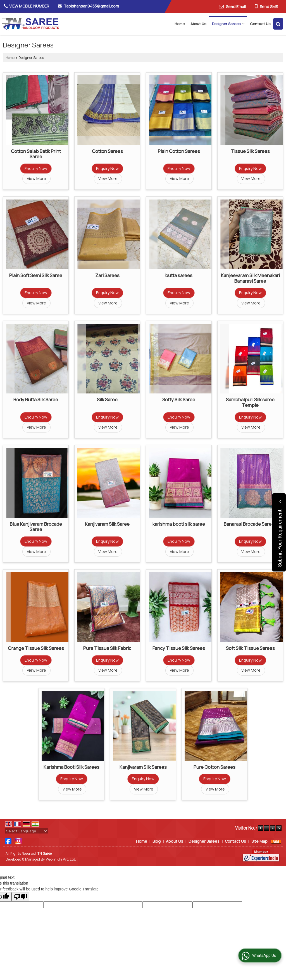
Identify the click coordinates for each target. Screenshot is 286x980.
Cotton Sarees (107, 151)
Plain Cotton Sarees (179, 151)
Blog (157, 841)
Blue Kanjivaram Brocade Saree (36, 527)
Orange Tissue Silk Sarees (36, 648)
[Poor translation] (20, 897)
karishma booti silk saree (179, 524)
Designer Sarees (228, 24)
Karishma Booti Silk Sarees (71, 767)
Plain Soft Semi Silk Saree (36, 275)
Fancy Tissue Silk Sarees (179, 648)
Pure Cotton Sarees (214, 767)
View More (36, 178)
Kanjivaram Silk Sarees (143, 767)
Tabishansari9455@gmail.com (91, 6)
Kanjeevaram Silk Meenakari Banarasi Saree (250, 278)
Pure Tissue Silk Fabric (107, 648)
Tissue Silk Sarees (250, 151)
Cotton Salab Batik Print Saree (36, 154)
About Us (198, 24)
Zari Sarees (107, 275)
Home (180, 24)
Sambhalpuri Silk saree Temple (250, 402)
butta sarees (179, 275)
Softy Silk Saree (179, 399)
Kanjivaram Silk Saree (107, 524)
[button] (29, 6)
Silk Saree (107, 399)
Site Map (259, 841)
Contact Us (260, 24)
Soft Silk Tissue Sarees (250, 648)
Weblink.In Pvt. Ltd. (61, 859)
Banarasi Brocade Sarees (250, 524)
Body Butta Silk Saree (36, 399)
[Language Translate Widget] (26, 831)
